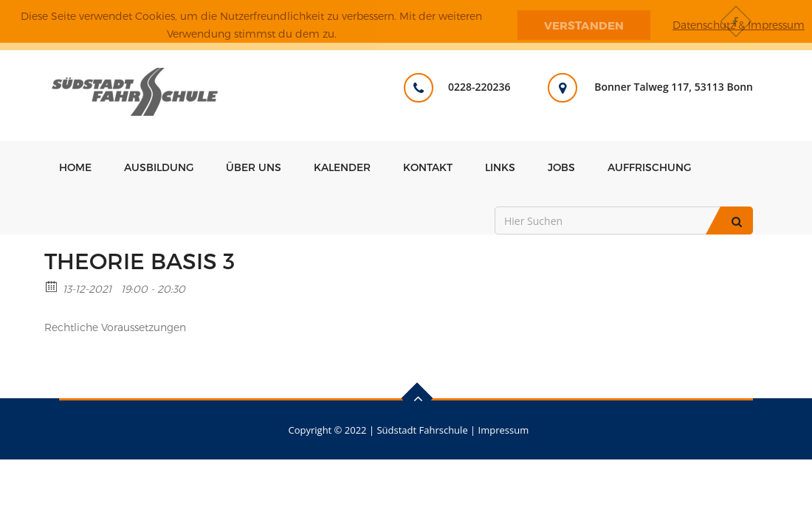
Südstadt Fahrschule (422, 430)
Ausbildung (159, 167)
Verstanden (584, 25)
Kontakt (428, 167)
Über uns (254, 167)
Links (500, 167)
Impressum (504, 430)
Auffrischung (649, 167)
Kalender (342, 167)
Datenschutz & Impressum (739, 25)
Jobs (561, 167)
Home (75, 167)
